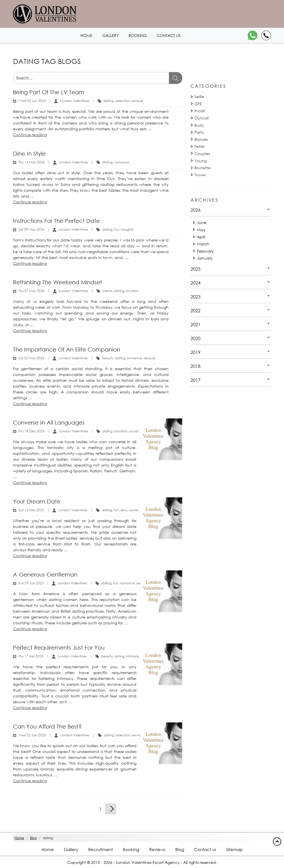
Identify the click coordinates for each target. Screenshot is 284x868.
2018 (196, 366)
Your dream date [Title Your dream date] (37, 501)
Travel (200, 175)
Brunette (202, 168)
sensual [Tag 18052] (137, 101)
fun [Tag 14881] (116, 229)
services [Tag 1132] (138, 735)
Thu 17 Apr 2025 (31, 656)
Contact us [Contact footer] (205, 849)
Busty (199, 125)
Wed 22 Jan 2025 (32, 735)
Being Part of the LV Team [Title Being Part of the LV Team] (49, 92)
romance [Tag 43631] (122, 162)
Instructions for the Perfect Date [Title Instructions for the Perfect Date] (56, 221)
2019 (196, 352)
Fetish (200, 146)
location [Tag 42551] (121, 431)
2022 (196, 310)
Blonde (201, 139)
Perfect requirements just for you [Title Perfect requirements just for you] (59, 648)
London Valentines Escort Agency (148, 862)
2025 (196, 269)
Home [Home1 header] (86, 35)
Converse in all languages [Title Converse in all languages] (49, 422)
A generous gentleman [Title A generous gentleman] (45, 574)
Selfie (199, 97)
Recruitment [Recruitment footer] (101, 849)
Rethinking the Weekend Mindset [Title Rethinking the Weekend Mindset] (58, 282)
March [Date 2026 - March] (203, 244)
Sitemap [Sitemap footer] (234, 849)
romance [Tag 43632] (135, 358)
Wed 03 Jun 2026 (32, 101)
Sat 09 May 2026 (31, 229)
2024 (196, 283)
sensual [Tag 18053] (149, 358)
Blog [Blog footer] (180, 849)
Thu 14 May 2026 (31, 162)
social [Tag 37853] (134, 510)
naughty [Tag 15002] (127, 229)
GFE (198, 104)
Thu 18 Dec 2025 (31, 431)
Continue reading (30, 135)
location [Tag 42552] (132, 291)
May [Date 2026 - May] (201, 230)
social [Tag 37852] (134, 431)
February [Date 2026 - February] (205, 251)
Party (199, 132)
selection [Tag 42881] (123, 101)
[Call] (266, 35)
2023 (196, 297)
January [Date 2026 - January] (205, 258)
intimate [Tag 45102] (133, 656)
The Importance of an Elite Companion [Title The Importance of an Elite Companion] (67, 349)
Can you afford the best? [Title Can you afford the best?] (47, 726)
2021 (196, 324)
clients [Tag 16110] (107, 291)
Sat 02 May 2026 (31, 358)
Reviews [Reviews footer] (157, 849)
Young (201, 161)
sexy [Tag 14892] (124, 510)
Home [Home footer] (48, 849)
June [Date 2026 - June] (202, 222)
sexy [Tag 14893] (140, 583)
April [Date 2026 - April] (201, 237)
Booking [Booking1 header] (138, 35)
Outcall (201, 118)
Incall (200, 111)
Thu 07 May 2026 (31, 291)
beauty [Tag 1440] (108, 358)
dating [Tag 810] (109, 101)
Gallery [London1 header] (111, 35)
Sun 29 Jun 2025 (31, 583)
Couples (202, 154)
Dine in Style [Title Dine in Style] (29, 154)
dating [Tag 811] (119, 291)
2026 (196, 210)
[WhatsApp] (253, 35)
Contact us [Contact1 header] (169, 35)
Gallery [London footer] (71, 849)
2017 (196, 380)
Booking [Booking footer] (131, 849)
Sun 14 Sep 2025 (31, 510)
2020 (196, 338)
